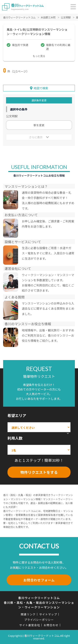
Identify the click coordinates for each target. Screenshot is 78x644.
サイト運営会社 (30, 625)
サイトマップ (48, 614)
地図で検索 (41, 88)
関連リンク (28, 614)
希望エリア (17, 415)
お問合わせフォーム (39, 580)
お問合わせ (51, 625)
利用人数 (15, 438)
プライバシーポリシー (39, 620)
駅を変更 (39, 125)
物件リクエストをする (39, 472)
